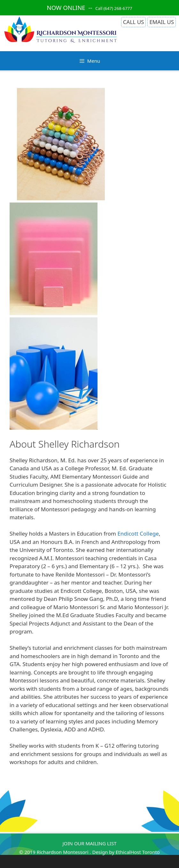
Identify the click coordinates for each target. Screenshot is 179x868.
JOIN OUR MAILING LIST (89, 843)
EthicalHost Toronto (138, 852)
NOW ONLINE (66, 8)
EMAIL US (162, 22)
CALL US (134, 22)
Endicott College (138, 534)
